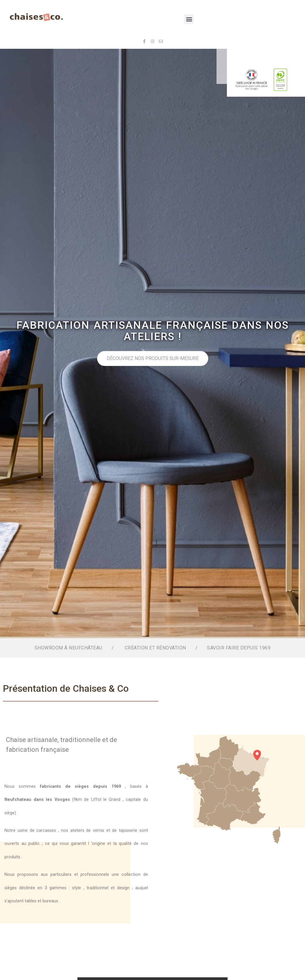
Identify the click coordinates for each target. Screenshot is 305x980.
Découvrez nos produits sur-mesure (204, 358)
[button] (189, 19)
